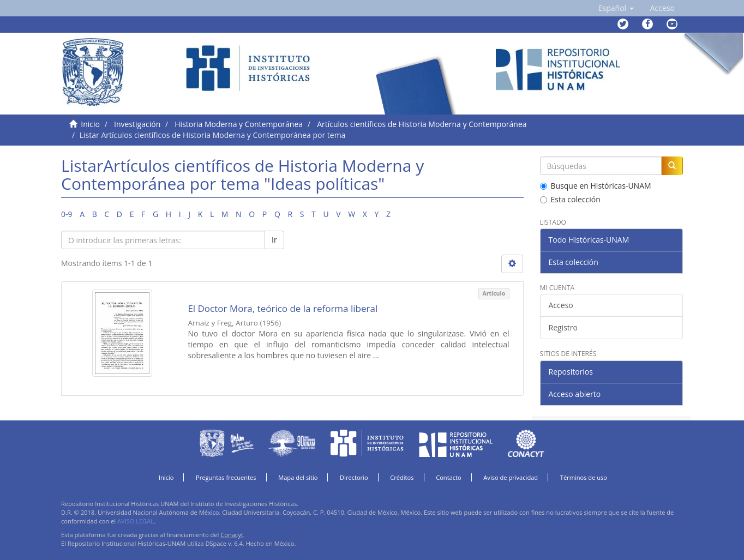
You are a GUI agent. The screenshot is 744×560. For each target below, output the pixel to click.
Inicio (90, 124)
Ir (274, 240)
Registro (563, 327)
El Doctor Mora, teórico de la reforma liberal (283, 308)
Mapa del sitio (298, 477)
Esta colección (570, 199)
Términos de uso (584, 477)
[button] (616, 8)
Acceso (561, 305)
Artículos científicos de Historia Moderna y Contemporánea (422, 124)
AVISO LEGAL (136, 521)
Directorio (354, 477)
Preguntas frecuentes (226, 477)
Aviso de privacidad (511, 477)
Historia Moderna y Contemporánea (239, 124)
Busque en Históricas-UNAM (596, 186)
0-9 (67, 214)
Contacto (449, 477)
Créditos (402, 477)
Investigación (137, 124)
